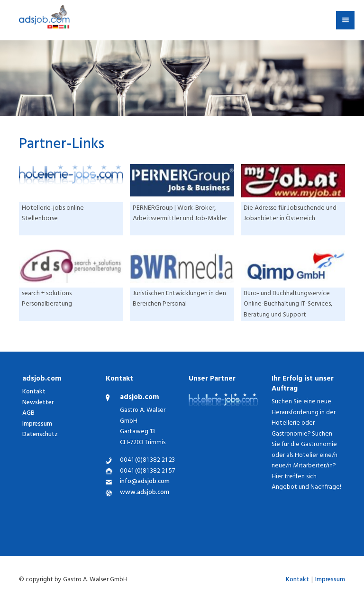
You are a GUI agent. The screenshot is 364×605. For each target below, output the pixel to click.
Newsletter (38, 403)
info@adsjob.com (145, 482)
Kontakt (34, 392)
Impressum (37, 424)
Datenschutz (40, 435)
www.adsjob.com (145, 493)
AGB (28, 414)
